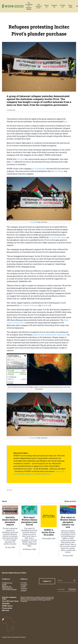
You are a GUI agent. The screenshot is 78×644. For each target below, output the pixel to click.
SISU (9, 637)
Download (34, 222)
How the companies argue (9, 598)
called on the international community (50, 335)
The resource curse (39, 6)
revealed (21, 159)
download (46, 305)
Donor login (70, 6)
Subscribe (72, 589)
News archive (70, 501)
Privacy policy (7, 608)
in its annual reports (58, 237)
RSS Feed (5, 610)
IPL (13, 162)
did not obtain (58, 171)
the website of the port (29, 305)
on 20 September (39, 169)
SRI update (6, 603)
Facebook (24, 589)
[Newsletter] (62, 589)
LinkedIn (23, 591)
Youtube (23, 587)
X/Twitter (24, 583)
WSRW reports (7, 606)
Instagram (24, 585)
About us (47, 6)
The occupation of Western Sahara (29, 6)
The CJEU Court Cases (10, 601)
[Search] (65, 580)
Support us (54, 6)
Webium (24, 637)
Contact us (63, 6)
